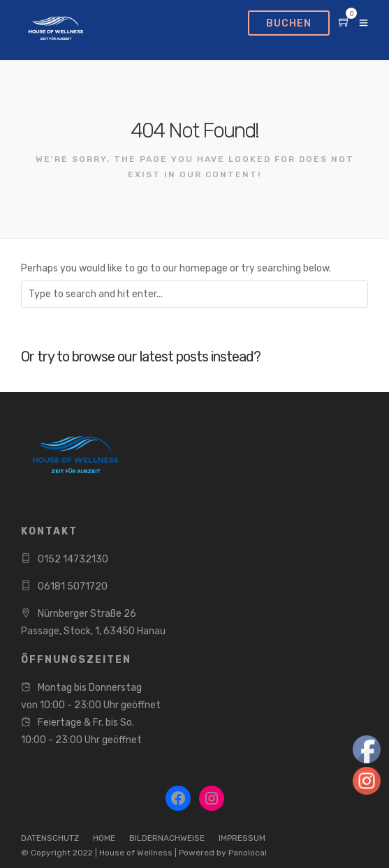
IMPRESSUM (242, 838)
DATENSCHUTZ (50, 838)
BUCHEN (289, 23)
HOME (104, 838)
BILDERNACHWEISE (167, 838)
